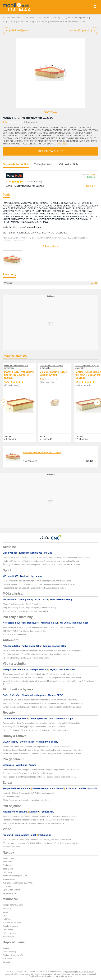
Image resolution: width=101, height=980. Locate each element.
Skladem (91, 177)
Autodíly (56, 18)
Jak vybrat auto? (10, 893)
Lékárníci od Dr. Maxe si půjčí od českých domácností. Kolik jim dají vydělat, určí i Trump (40, 700)
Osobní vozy (8, 865)
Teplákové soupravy (11, 926)
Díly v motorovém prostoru (76, 18)
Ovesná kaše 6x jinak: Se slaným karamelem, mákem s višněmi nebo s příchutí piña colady (41, 723)
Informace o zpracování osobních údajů (78, 974)
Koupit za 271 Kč (50, 151)
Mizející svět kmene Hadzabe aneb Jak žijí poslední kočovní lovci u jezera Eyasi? (37, 747)
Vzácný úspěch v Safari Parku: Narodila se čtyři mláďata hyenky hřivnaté (33, 823)
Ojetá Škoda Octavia (12, 890)
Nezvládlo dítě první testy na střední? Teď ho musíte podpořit (28, 793)
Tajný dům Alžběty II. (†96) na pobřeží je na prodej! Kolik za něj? (30, 608)
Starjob (6, 948)
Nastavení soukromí (46, 976)
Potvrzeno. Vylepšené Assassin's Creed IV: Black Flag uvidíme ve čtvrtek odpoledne (38, 820)
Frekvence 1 (8, 959)
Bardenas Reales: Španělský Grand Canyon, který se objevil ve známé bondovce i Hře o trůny (42, 750)
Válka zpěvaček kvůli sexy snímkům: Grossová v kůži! (26, 611)
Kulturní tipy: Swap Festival (14, 634)
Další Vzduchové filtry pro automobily (16, 367)
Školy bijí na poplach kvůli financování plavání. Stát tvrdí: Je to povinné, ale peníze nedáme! (42, 564)
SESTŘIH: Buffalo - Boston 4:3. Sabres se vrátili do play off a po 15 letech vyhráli (37, 840)
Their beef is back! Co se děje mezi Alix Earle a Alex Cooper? (29, 773)
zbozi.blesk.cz (9, 872)
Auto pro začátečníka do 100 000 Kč (18, 883)
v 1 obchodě (10, 439)
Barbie (6, 912)
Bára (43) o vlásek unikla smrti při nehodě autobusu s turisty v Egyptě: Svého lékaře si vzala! (42, 753)
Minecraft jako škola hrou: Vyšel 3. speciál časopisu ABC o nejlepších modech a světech (40, 816)
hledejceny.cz (8, 858)
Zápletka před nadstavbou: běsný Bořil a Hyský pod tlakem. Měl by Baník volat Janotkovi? (41, 843)
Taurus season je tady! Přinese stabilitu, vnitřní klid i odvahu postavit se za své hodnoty (39, 777)
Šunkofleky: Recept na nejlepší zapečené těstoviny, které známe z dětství (34, 727)
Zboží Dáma (8, 869)
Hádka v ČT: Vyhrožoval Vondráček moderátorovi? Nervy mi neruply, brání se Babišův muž (41, 561)
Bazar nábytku (9, 937)
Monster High (8, 908)
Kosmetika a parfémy (12, 922)
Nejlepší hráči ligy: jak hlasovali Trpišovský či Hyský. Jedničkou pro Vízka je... (35, 588)
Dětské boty (8, 929)
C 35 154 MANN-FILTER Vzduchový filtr (53, 373)
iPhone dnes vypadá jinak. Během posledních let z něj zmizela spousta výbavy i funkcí (39, 674)
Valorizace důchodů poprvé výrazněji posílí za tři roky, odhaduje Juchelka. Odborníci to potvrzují (43, 703)
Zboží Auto (7, 886)
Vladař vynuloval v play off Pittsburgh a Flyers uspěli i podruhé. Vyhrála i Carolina (37, 581)
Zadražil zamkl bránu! (12, 847)
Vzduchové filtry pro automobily (33, 21)
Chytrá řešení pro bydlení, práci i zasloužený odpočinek (26, 800)
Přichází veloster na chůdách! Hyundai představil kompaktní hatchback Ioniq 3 (36, 654)
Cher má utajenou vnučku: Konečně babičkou (22, 604)
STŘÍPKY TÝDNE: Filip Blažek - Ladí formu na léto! (24, 631)
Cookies (32, 976)
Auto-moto (29, 18)
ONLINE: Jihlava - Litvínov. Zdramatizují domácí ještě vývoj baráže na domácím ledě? (39, 584)
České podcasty (10, 952)
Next (97, 402)
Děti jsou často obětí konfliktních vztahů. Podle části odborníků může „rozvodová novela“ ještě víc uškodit (47, 558)
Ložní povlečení (9, 933)
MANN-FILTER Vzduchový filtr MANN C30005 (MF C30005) (19, 375)
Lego (5, 915)
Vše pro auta (44, 18)
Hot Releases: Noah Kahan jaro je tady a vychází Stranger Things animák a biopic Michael (41, 770)
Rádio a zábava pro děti (13, 955)
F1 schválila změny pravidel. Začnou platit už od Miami (26, 658)
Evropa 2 (7, 962)
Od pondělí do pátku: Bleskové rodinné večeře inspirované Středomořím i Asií (35, 730)
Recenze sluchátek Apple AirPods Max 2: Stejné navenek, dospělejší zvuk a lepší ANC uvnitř (42, 678)
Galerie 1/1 (51, 112)
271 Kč (89, 186)
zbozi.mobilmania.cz (12, 18)
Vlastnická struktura (64, 976)
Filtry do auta (9, 21)
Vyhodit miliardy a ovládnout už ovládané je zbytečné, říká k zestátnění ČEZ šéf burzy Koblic (42, 707)
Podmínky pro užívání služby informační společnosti (38, 974)
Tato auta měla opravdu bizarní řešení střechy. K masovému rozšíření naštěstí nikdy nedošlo (42, 651)
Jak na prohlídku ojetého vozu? (16, 876)
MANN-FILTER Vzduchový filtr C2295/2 (28, 118)
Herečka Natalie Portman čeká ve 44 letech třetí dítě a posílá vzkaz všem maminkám (39, 627)
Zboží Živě (7, 862)
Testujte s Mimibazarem (13, 905)
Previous (4, 402)
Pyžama (6, 919)
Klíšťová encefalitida (11, 797)
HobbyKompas (9, 879)
